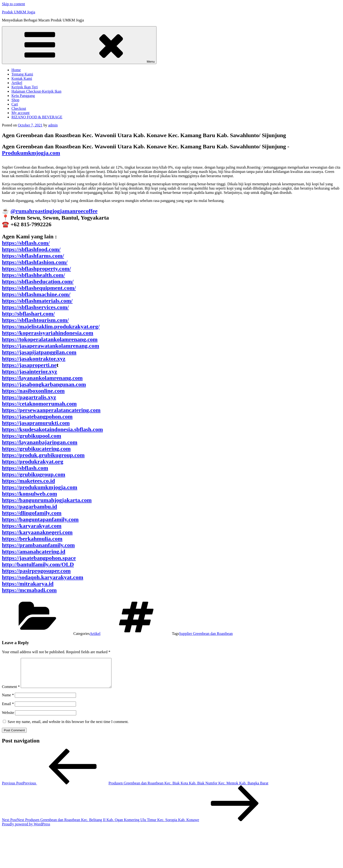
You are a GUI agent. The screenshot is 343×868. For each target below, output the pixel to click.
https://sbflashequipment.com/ (39, 288)
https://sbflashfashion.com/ (35, 262)
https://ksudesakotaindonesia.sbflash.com (52, 429)
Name (8, 701)
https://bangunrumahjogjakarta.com (47, 500)
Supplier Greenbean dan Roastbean (206, 634)
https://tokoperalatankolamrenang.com (50, 339)
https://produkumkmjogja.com (40, 487)
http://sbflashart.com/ (28, 314)
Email (8, 710)
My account (20, 113)
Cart (15, 104)
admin (53, 125)
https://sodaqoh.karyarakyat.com (43, 577)
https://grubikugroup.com (34, 474)
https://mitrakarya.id (28, 584)
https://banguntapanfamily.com (40, 519)
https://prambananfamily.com (38, 545)
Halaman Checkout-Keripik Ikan (36, 91)
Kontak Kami (22, 78)
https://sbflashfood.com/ (31, 249)
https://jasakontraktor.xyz (34, 359)
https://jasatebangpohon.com (37, 416)
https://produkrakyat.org (33, 462)
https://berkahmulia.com (32, 539)
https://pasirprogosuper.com (36, 571)
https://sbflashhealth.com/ (33, 275)
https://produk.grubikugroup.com (43, 455)
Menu (79, 45)
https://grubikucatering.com (36, 449)
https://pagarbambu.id (29, 507)
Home (16, 70)
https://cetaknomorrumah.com (39, 404)
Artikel (17, 83)
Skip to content (13, 4)
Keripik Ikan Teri (25, 87)
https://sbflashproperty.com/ (36, 269)
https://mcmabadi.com (29, 590)
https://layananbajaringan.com (40, 442)
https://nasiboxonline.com (33, 391)
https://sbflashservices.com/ (35, 307)
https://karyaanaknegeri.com (37, 532)
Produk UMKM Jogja (19, 12)
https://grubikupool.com (32, 436)
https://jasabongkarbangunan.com (44, 384)
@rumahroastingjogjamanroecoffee (54, 211)
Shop (15, 100)
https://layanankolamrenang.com (42, 378)
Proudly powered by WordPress (26, 830)
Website (8, 718)
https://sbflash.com (25, 468)
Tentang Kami (22, 74)
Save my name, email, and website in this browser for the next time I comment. (68, 727)
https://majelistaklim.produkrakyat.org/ (51, 326)
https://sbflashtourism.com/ (35, 320)
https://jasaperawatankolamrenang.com (50, 346)
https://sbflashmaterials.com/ (37, 301)
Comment (11, 692)
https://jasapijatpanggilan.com (39, 352)
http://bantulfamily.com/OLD (38, 564)
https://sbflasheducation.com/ (38, 281)
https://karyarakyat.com (32, 526)
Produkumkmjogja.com (31, 153)
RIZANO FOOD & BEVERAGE (37, 117)
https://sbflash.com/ (26, 243)
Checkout (19, 108)
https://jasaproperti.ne (29, 365)
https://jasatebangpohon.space (39, 558)
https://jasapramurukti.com (36, 423)
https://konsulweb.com (29, 494)
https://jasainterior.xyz (30, 371)
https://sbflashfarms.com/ (33, 256)
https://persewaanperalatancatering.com (51, 410)
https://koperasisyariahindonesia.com (48, 333)
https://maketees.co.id (28, 481)
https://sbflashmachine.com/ (36, 294)
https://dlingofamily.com (32, 513)
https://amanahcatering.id (34, 552)
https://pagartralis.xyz (29, 397)
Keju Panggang (23, 96)
